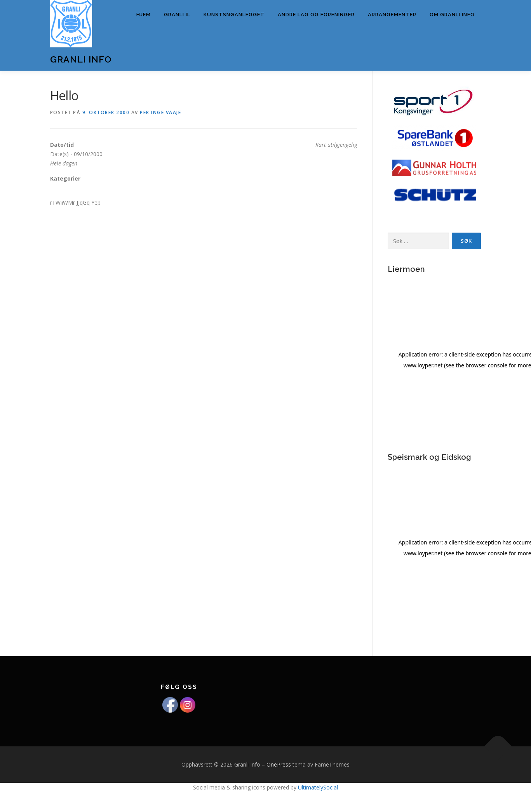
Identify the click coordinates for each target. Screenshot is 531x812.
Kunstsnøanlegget (234, 15)
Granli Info (81, 59)
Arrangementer (392, 15)
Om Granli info (452, 15)
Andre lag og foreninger (316, 15)
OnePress (279, 764)
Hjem (144, 15)
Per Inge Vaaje (160, 112)
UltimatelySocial (318, 787)
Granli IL (177, 15)
